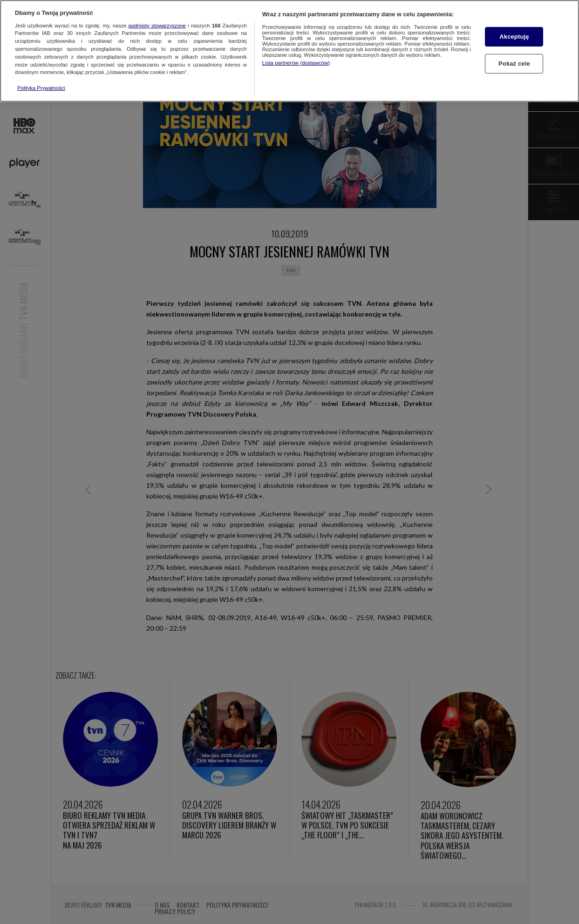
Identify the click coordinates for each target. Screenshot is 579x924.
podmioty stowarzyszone (157, 26)
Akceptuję (514, 37)
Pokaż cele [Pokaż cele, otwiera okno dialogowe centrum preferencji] (514, 64)
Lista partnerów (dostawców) (296, 63)
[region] (289, 51)
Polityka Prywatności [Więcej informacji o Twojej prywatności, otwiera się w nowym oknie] (41, 88)
